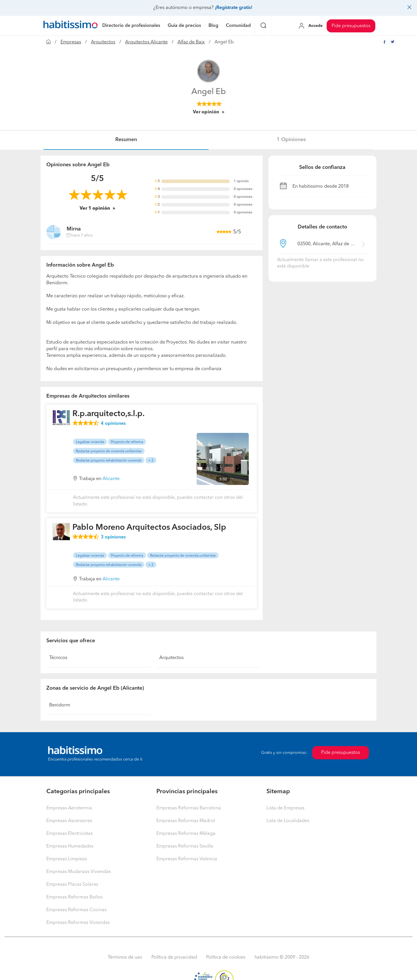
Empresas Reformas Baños (74, 897)
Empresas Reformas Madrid (186, 821)
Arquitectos (103, 42)
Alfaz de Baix (191, 42)
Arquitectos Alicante (146, 42)
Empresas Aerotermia (69, 808)
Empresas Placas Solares (72, 885)
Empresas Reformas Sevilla (185, 846)
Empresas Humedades (70, 846)
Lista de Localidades (288, 821)
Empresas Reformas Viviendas (78, 923)
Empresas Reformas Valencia (187, 859)
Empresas (71, 42)
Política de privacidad (174, 957)
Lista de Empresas (285, 808)
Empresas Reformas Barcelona (189, 808)
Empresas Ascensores (69, 821)
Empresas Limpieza (67, 859)
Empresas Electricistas (69, 834)
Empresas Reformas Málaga (186, 834)
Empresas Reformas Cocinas (76, 910)
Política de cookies (226, 957)
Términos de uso (125, 957)
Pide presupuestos (351, 26)
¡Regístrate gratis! (234, 8)
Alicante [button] (111, 479)
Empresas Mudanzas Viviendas (79, 872)
